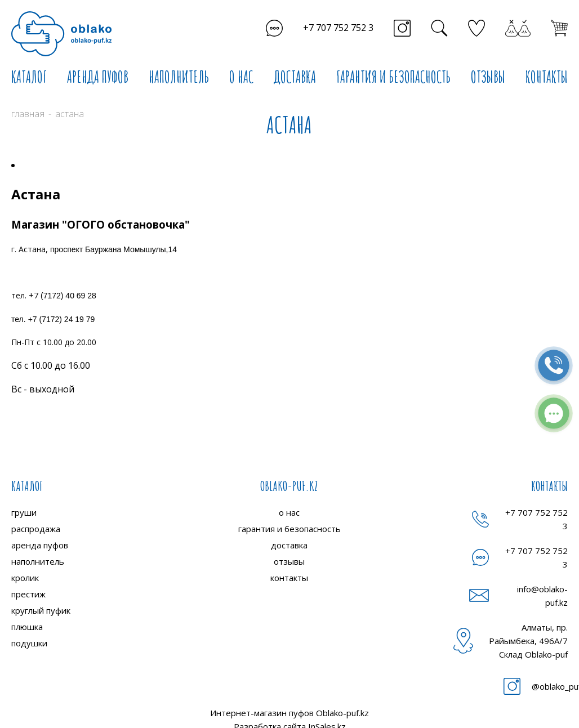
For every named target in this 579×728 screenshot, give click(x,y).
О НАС (241, 77)
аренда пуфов (40, 545)
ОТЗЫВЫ (488, 77)
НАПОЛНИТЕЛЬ (179, 77)
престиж (28, 594)
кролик (25, 578)
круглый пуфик (41, 610)
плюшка (27, 627)
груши (24, 512)
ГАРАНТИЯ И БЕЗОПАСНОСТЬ (393, 77)
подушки (29, 643)
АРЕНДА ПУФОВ (98, 77)
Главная (28, 114)
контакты (289, 578)
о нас (289, 512)
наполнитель (38, 561)
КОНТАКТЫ (547, 77)
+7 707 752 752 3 (338, 28)
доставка (289, 545)
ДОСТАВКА (295, 77)
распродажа (36, 529)
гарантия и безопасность (289, 529)
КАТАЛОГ (29, 77)
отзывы (289, 561)
